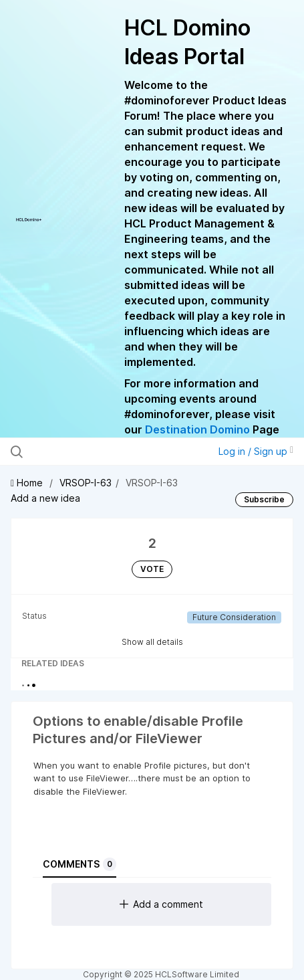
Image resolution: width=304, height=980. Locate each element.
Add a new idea (45, 498)
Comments (80, 864)
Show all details (152, 642)
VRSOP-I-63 (86, 483)
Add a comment (161, 904)
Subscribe (264, 499)
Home (28, 483)
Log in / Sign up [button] (256, 451)
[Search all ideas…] (93, 452)
